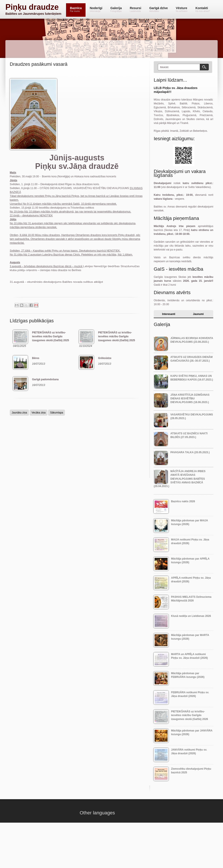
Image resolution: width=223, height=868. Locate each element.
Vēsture (182, 9)
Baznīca (76, 9)
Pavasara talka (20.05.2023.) (190, 452)
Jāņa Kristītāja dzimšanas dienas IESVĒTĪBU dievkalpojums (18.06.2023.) (190, 399)
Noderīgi (96, 9)
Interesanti (169, 314)
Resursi (136, 9)
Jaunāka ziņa (19, 413)
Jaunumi (198, 314)
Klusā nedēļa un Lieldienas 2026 (191, 616)
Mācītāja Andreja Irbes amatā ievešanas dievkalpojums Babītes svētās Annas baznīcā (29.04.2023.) (180, 479)
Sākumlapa (57, 413)
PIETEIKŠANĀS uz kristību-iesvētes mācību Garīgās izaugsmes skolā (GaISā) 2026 (190, 715)
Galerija (116, 9)
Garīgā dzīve (158, 9)
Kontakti (203, 9)
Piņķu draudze (32, 7)
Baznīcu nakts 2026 (183, 501)
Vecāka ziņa (39, 413)
